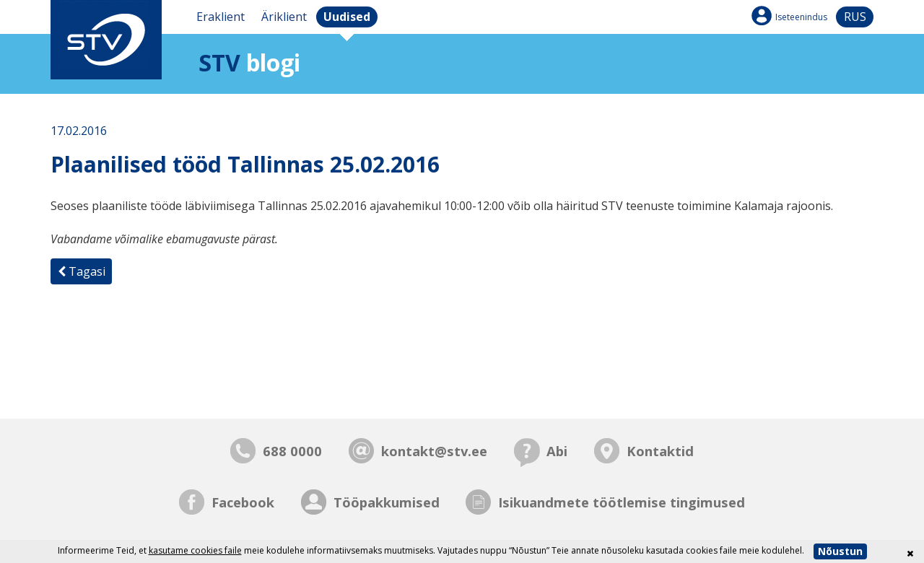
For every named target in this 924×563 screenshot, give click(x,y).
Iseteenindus (801, 17)
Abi (557, 451)
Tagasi (82, 271)
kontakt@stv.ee (434, 451)
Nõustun (840, 551)
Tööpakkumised (387, 502)
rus (855, 17)
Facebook (243, 502)
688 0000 (292, 451)
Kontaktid (660, 451)
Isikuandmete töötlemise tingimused (622, 502)
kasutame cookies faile (195, 550)
